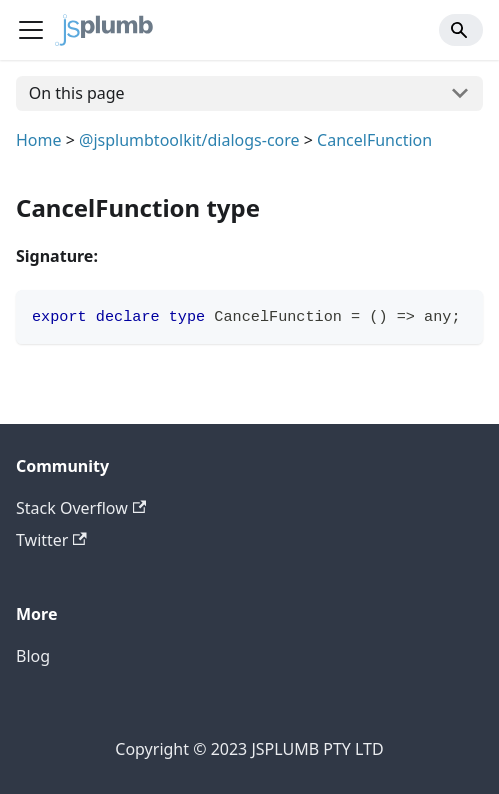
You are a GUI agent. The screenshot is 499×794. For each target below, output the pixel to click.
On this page (77, 93)
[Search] (461, 30)
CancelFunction (374, 140)
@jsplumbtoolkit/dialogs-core (189, 140)
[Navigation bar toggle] (31, 30)
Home (39, 140)
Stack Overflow (81, 508)
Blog (33, 656)
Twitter (51, 540)
